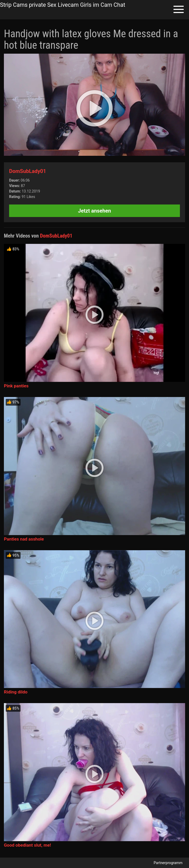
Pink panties (16, 386)
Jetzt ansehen (94, 211)
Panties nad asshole (24, 539)
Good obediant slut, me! (27, 845)
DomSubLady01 (28, 171)
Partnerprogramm (168, 863)
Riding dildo (16, 692)
